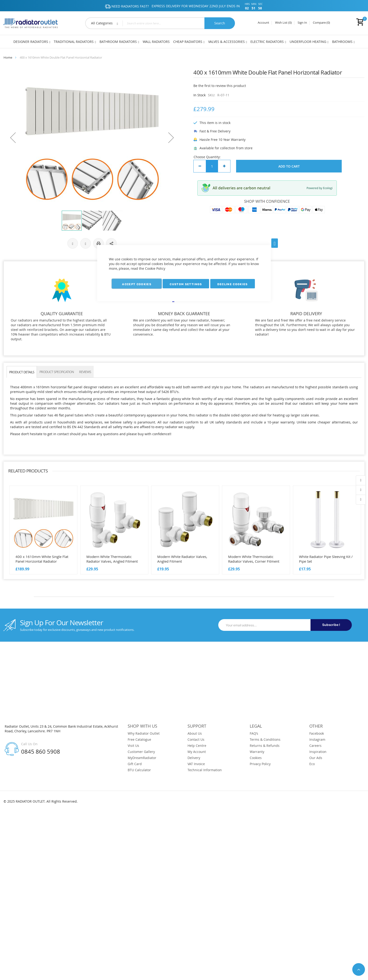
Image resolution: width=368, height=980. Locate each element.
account (361, 481)
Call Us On (29, 744)
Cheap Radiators (188, 42)
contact (361, 500)
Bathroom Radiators (118, 42)
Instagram (317, 740)
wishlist (361, 490)
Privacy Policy (260, 764)
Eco (312, 764)
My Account (197, 752)
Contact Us (196, 740)
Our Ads (316, 758)
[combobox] (160, 23)
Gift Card (135, 764)
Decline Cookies (233, 284)
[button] (13, 138)
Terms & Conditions (265, 740)
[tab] (22, 372)
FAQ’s (254, 733)
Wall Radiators (156, 42)
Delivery (194, 758)
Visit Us (133, 746)
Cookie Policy (155, 268)
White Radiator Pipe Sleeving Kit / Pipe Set (326, 559)
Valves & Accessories (226, 42)
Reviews (85, 372)
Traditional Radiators (74, 42)
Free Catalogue (139, 740)
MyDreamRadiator (142, 758)
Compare (321, 23)
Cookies (256, 758)
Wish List (283, 23)
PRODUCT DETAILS (22, 372)
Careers (315, 746)
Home (8, 57)
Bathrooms (342, 42)
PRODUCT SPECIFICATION (57, 372)
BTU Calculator (139, 770)
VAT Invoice (196, 764)
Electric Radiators (267, 42)
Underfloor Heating (308, 42)
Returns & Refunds (265, 746)
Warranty (257, 752)
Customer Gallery (141, 752)
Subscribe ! (331, 625)
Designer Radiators (31, 42)
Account (263, 23)
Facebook (317, 733)
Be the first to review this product (220, 86)
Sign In (302, 23)
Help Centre (197, 746)
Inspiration (318, 752)
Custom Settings (186, 284)
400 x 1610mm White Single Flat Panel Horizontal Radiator (42, 559)
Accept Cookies (137, 284)
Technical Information (205, 770)
